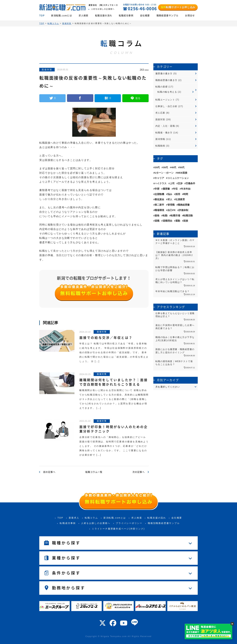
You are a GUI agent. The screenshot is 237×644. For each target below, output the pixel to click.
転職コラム (91, 518)
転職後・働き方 (164, 133)
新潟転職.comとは (62, 16)
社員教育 (180, 199)
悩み (170, 194)
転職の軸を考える (167, 92)
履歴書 (166, 189)
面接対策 (47, 70)
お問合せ (190, 16)
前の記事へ (49, 472)
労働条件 (190, 183)
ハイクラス (161, 183)
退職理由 (167, 221)
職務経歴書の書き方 (166, 80)
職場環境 (159, 210)
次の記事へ (139, 472)
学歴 (157, 189)
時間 (186, 194)
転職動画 (160, 146)
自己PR (171, 210)
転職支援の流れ (104, 16)
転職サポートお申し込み (178, 7)
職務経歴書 (184, 205)
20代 (157, 167)
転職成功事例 (126, 16)
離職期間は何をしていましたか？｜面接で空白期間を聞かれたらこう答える (114, 382)
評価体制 (183, 210)
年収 (175, 189)
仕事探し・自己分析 (166, 106)
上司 (172, 183)
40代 (174, 167)
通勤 (178, 221)
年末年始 (186, 189)
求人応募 (160, 113)
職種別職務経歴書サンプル (164, 523)
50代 (182, 167)
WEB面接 (182, 173)
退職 (157, 221)
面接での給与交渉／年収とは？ (106, 338)
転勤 (165, 215)
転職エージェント (165, 100)
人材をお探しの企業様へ (96, 523)
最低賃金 (159, 199)
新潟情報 (160, 139)
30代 (165, 167)
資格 (157, 215)
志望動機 (159, 194)
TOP (42, 16)
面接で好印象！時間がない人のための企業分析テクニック (114, 429)
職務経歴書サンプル (168, 16)
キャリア (159, 178)
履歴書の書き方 (164, 73)
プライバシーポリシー (129, 523)
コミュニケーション (178, 178)
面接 (186, 221)
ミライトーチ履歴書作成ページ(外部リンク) (118, 529)
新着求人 (74, 518)
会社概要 (145, 16)
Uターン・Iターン (164, 173)
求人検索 (83, 16)
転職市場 (175, 215)
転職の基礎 (162, 87)
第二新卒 (159, 205)
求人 (170, 199)
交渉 (180, 183)
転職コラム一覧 (94, 472)
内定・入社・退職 (165, 126)
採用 (178, 194)
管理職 (171, 205)
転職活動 (188, 215)
